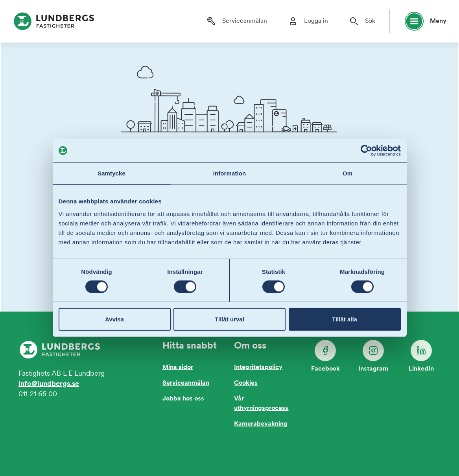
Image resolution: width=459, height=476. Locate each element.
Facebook (325, 356)
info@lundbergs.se (49, 384)
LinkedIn (421, 356)
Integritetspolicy (258, 367)
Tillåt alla (345, 319)
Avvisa (114, 319)
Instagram (373, 356)
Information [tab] (230, 173)
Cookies (246, 383)
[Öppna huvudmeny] (422, 21)
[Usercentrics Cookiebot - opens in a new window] (366, 151)
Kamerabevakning (261, 424)
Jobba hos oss (183, 399)
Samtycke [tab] (112, 173)
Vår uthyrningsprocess (261, 404)
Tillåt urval (229, 319)
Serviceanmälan (186, 383)
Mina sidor (178, 367)
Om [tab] (347, 173)
